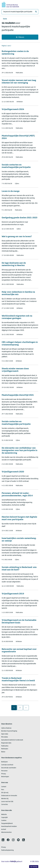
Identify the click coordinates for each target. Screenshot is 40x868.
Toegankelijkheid (7, 823)
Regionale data (6, 743)
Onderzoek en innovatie (9, 796)
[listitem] (3, 840)
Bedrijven (4, 762)
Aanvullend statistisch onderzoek (12, 740)
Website (4, 815)
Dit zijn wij (5, 793)
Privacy (4, 774)
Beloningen (5, 777)
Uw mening (34, 867)
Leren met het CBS (7, 802)
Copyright (4, 818)
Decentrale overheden (9, 768)
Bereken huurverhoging (9, 731)
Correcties (5, 805)
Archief (4, 829)
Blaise (3, 752)
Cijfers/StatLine (6, 728)
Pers (3, 790)
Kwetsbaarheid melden (9, 826)
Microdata (5, 737)
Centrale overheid (7, 765)
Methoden (5, 749)
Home (5, 19)
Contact (4, 787)
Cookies (4, 821)
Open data (5, 734)
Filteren (20, 37)
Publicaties (5, 746)
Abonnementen (6, 832)
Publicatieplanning (7, 850)
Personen (4, 771)
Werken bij (5, 799)
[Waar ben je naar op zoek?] (20, 12)
